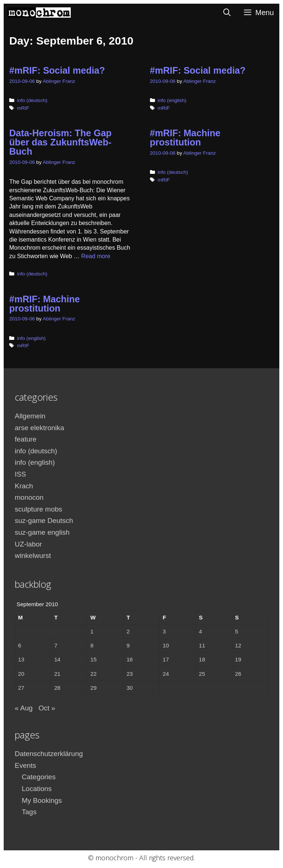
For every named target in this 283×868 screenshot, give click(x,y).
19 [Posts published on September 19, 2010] (238, 659)
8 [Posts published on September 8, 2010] (92, 645)
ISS (20, 474)
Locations (37, 789)
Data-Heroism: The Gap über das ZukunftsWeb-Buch (60, 142)
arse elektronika (39, 428)
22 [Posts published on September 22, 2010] (93, 674)
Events (25, 765)
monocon (29, 497)
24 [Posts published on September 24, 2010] (166, 674)
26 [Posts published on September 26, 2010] (238, 674)
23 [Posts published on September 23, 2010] (130, 674)
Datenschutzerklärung (49, 754)
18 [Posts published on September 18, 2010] (202, 659)
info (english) (172, 100)
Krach (24, 486)
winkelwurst (33, 556)
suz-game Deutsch (44, 521)
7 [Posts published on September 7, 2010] (56, 645)
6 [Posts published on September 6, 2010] (20, 645)
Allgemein (30, 416)
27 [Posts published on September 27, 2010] (21, 688)
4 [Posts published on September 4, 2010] (200, 631)
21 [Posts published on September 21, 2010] (57, 674)
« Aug (24, 708)
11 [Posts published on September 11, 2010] (202, 645)
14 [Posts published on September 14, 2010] (57, 659)
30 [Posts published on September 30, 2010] (130, 688)
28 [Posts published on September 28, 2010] (57, 688)
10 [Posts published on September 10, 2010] (166, 645)
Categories (39, 777)
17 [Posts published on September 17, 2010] (166, 659)
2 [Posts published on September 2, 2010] (128, 631)
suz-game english (42, 532)
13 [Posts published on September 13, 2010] (21, 659)
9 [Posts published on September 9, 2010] (128, 645)
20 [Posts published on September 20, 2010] (21, 674)
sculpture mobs (39, 509)
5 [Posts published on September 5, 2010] (237, 631)
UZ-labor (28, 544)
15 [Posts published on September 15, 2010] (93, 659)
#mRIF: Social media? (57, 70)
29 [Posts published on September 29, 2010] (93, 688)
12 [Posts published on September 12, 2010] (238, 645)
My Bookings (42, 800)
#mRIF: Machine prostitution (185, 138)
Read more (96, 256)
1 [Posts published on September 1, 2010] (92, 631)
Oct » (47, 708)
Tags (29, 812)
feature (26, 439)
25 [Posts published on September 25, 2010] (202, 674)
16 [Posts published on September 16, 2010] (130, 659)
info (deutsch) (32, 100)
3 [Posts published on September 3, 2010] (164, 631)
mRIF (23, 108)
